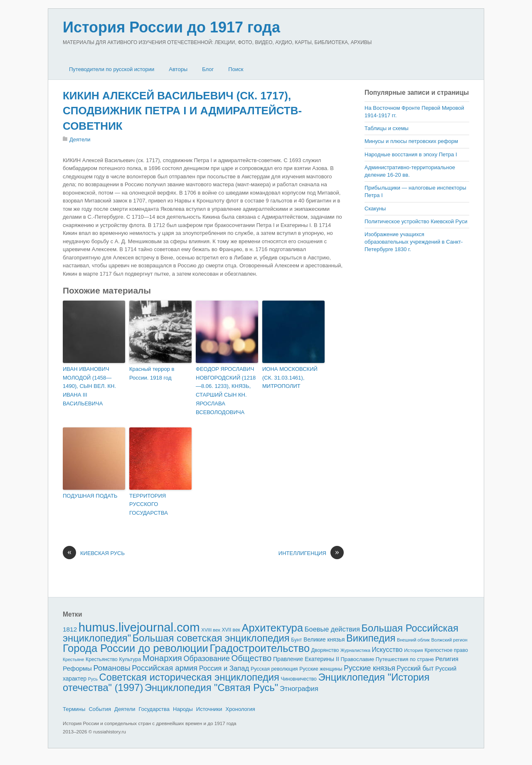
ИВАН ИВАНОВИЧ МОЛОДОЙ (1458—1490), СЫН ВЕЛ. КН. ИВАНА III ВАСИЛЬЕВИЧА (89, 386)
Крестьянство (102, 659)
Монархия (162, 658)
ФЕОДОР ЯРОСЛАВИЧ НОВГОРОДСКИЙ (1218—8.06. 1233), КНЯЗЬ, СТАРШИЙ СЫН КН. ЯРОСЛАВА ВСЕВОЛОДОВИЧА (226, 391)
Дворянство (325, 650)
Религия (447, 659)
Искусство (387, 650)
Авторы (178, 69)
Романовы (112, 668)
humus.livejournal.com (139, 627)
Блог (208, 69)
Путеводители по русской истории (112, 69)
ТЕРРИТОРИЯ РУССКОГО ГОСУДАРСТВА (149, 505)
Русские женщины (321, 669)
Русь (93, 679)
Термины (74, 709)
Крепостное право (446, 650)
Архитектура (273, 628)
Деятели (80, 139)
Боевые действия (332, 629)
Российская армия (165, 668)
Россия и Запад (224, 668)
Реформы (77, 668)
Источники (209, 709)
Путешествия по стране (405, 659)
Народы (183, 709)
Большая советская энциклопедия (211, 638)
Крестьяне (73, 659)
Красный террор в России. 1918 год (152, 373)
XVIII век (211, 630)
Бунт (296, 640)
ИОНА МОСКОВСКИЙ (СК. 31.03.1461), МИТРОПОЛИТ (290, 378)
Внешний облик (413, 640)
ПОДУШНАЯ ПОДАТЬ (90, 496)
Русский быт (415, 668)
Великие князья (324, 640)
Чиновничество (299, 679)
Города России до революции (135, 648)
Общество (252, 658)
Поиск (236, 69)
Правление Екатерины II (306, 659)
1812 (70, 629)
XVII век (231, 630)
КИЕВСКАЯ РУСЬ (94, 553)
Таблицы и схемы (387, 128)
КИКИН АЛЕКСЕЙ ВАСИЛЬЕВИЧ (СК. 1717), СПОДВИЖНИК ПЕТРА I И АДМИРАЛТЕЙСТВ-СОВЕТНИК (182, 111)
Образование (207, 659)
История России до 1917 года (171, 27)
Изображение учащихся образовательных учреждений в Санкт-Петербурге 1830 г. (414, 242)
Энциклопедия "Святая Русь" (211, 687)
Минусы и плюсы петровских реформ (411, 141)
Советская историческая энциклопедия (189, 677)
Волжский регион (449, 640)
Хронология (240, 709)
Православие (357, 659)
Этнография (299, 688)
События (100, 709)
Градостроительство (260, 648)
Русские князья (369, 668)
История (414, 650)
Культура (130, 659)
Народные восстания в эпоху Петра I (411, 154)
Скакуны (375, 209)
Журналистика (355, 650)
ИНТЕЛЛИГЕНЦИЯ (311, 553)
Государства (154, 709)
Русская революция (274, 669)
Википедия (371, 638)
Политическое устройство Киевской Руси (416, 221)
